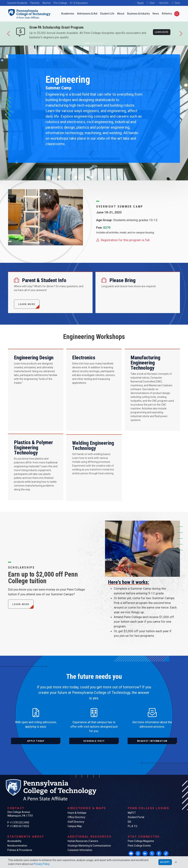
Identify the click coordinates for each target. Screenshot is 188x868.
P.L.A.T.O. (133, 826)
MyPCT (132, 813)
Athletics (167, 14)
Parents (35, 3)
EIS (130, 822)
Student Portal (136, 817)
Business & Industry (139, 14)
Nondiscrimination (17, 846)
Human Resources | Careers (83, 841)
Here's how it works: (129, 595)
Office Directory (76, 817)
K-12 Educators (79, 3)
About (121, 14)
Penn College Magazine (141, 841)
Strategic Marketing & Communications (89, 846)
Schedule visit (94, 741)
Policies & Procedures (20, 850)
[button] (9, 34)
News (156, 14)
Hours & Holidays (77, 813)
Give (177, 3)
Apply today (36, 741)
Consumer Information (80, 850)
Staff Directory (76, 822)
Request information (152, 741)
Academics (68, 14)
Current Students (17, 3)
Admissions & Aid (87, 14)
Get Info (164, 3)
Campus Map (75, 826)
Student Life (107, 14)
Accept (165, 862)
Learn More (21, 604)
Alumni (47, 3)
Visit (152, 3)
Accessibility (14, 841)
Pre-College (60, 3)
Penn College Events (139, 846)
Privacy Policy (42, 864)
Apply (140, 3)
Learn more (162, 32)
